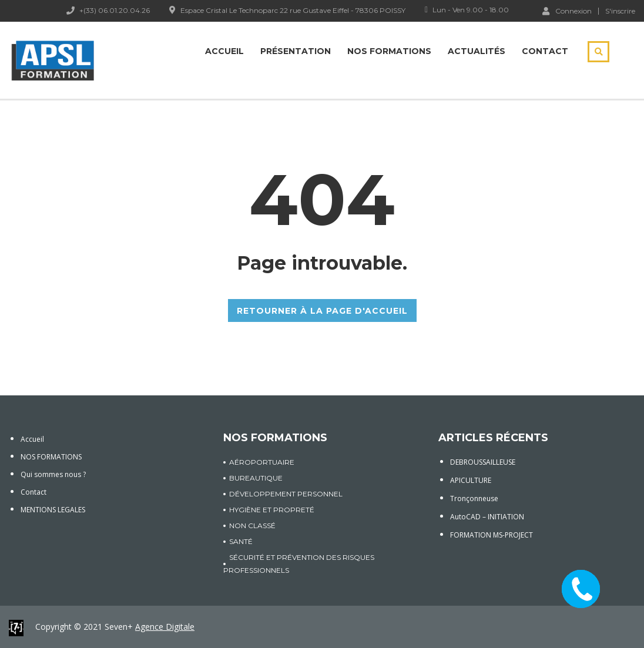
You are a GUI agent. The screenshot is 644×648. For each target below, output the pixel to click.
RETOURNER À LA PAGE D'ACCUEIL (322, 311)
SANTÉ (241, 541)
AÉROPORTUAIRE (262, 462)
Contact (545, 51)
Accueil (224, 51)
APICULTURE (471, 480)
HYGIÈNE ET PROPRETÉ (272, 510)
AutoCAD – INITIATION (487, 517)
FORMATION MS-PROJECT (492, 535)
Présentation (296, 51)
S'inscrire (620, 11)
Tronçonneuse (474, 498)
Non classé (252, 526)
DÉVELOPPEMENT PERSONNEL (286, 494)
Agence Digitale (165, 627)
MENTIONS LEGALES (53, 510)
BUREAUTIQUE (256, 478)
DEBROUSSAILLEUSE (483, 462)
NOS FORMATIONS (51, 457)
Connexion (567, 11)
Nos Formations (389, 51)
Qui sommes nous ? (53, 474)
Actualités (477, 51)
